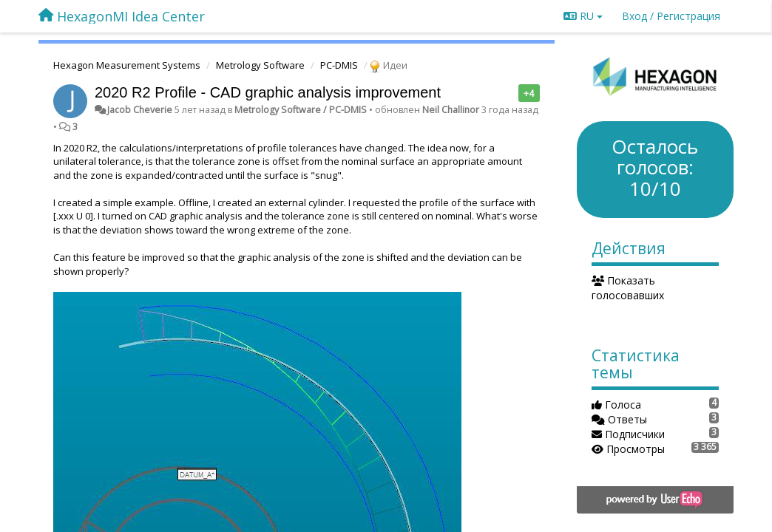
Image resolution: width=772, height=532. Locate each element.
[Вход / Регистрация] (671, 16)
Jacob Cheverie (140, 110)
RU (583, 16)
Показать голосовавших (628, 288)
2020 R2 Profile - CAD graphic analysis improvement (268, 92)
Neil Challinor (451, 110)
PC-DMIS (339, 65)
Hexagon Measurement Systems (127, 65)
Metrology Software (260, 65)
